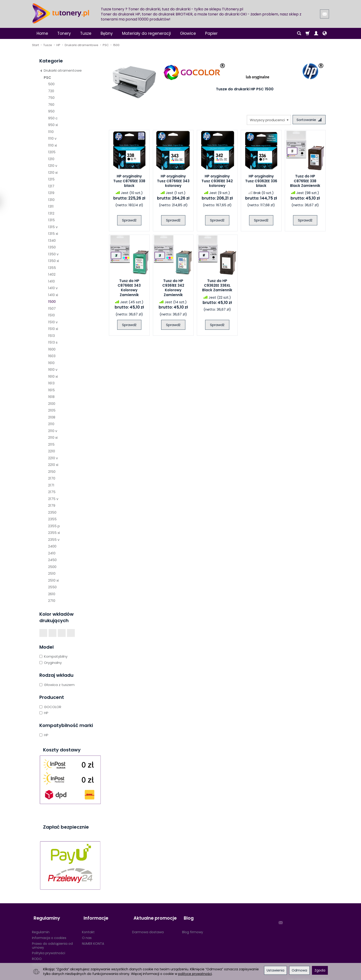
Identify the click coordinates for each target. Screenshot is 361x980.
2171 (51, 485)
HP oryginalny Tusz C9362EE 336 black (261, 182)
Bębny (107, 33)
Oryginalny (51, 663)
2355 (52, 519)
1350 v (53, 254)
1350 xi (54, 261)
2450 (52, 560)
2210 (52, 451)
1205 (52, 152)
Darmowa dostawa (148, 928)
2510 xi (53, 580)
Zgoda (320, 970)
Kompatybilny (53, 656)
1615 (51, 390)
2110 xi (53, 437)
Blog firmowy (193, 928)
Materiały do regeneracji (146, 33)
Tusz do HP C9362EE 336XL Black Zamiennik (217, 286)
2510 (52, 573)
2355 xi (54, 533)
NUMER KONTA (93, 940)
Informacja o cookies (49, 934)
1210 (51, 159)
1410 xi (53, 295)
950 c (53, 118)
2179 (52, 505)
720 (51, 91)
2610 (52, 594)
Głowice (188, 33)
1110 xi (52, 145)
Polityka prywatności (49, 949)
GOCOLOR (50, 707)
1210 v (53, 166)
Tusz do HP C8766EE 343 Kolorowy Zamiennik (129, 288)
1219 (51, 193)
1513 (51, 336)
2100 (52, 404)
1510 (51, 315)
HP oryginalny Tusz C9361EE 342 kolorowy (217, 182)
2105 (52, 410)
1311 (51, 206)
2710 (52, 601)
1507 (52, 308)
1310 (51, 200)
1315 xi (53, 234)
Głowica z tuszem (57, 685)
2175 (52, 492)
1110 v (52, 138)
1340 (52, 240)
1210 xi (53, 172)
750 (51, 98)
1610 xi (53, 376)
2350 (52, 512)
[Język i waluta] (325, 33)
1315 (51, 220)
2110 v (53, 431)
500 (51, 84)
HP (44, 713)
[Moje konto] (316, 33)
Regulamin (41, 928)
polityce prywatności (195, 974)
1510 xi (53, 329)
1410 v (53, 288)
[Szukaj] (299, 33)
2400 (52, 546)
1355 (52, 268)
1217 (51, 186)
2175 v (53, 499)
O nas (87, 934)
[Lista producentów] (267, 120)
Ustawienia (275, 970)
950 (51, 111)
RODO (37, 955)
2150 (52, 472)
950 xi (53, 125)
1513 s (53, 342)
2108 (52, 417)
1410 (51, 281)
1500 (52, 302)
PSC (47, 78)
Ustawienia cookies (47, 961)
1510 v (53, 322)
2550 (52, 587)
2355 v (54, 540)
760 (51, 104)
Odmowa (299, 970)
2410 (52, 553)
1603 (52, 356)
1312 (51, 213)
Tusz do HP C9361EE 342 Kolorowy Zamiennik (173, 288)
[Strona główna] (61, 13)
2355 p (54, 526)
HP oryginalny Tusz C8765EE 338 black (129, 182)
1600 (52, 349)
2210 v (53, 458)
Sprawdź (129, 221)
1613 (51, 383)
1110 (51, 132)
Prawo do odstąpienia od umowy (52, 942)
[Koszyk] (308, 33)
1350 (52, 247)
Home (42, 33)
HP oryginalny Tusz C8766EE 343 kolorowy (173, 182)
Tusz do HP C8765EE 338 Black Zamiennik (305, 182)
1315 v (53, 227)
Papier (211, 33)
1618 (51, 397)
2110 (51, 424)
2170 (52, 478)
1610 (51, 363)
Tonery (64, 33)
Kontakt (88, 928)
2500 (52, 567)
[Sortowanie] (308, 120)
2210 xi (53, 465)
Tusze (86, 33)
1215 (51, 179)
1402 (52, 274)
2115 (51, 444)
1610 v (53, 369)
